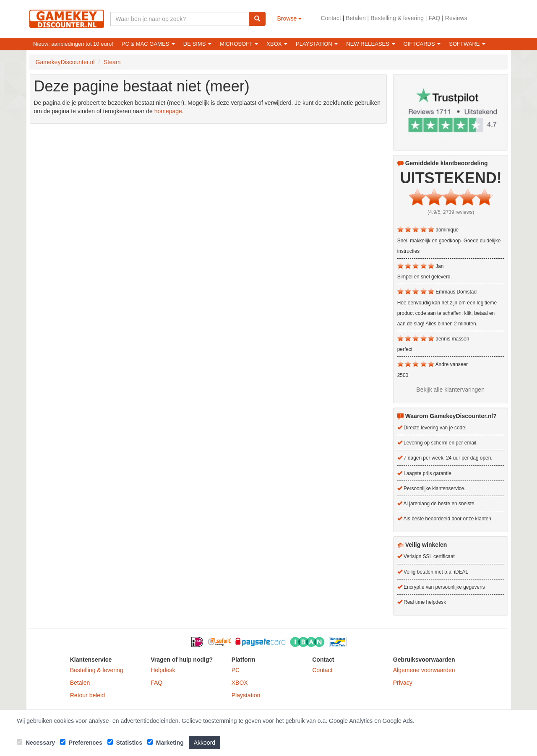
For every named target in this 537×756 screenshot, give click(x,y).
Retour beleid (87, 695)
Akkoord (205, 743)
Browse (290, 18)
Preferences (81, 743)
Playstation (246, 695)
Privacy (403, 683)
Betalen (356, 18)
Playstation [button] (317, 44)
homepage (168, 111)
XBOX (240, 683)
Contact (331, 18)
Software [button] (467, 44)
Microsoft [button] (239, 44)
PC (236, 670)
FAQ (434, 18)
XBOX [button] (277, 44)
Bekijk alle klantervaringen (450, 390)
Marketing (166, 743)
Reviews (456, 18)
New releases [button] (370, 44)
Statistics (125, 743)
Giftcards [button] (422, 44)
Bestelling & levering (397, 18)
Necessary (36, 743)
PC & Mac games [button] (148, 44)
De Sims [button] (197, 44)
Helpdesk (163, 670)
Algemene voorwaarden (424, 670)
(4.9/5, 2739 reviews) (451, 212)
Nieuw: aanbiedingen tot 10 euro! (73, 44)
